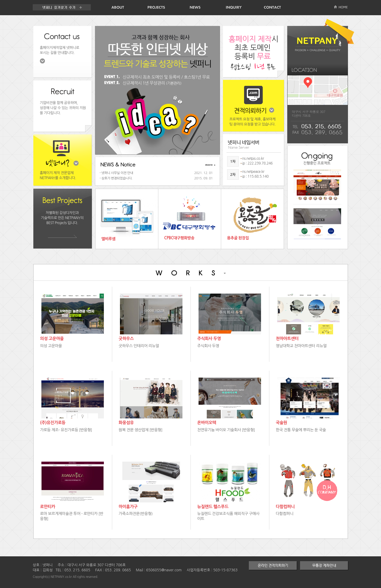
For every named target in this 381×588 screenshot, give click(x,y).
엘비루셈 (108, 239)
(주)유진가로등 (53, 423)
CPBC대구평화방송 (179, 238)
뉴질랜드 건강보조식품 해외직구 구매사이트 (228, 516)
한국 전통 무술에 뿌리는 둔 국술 (301, 430)
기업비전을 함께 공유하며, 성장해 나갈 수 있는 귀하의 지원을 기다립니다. (63, 108)
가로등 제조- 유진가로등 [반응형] (66, 430)
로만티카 (48, 507)
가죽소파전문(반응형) (136, 514)
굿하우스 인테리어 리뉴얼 (139, 346)
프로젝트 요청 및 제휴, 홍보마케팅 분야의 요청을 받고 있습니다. (253, 122)
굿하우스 (126, 339)
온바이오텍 (207, 423)
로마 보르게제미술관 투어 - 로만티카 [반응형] (72, 516)
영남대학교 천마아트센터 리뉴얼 (301, 346)
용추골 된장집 (238, 238)
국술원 (282, 423)
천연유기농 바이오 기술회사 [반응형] (226, 430)
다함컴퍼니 (285, 507)
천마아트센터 (287, 339)
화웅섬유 (126, 423)
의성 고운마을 (52, 339)
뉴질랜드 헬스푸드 (213, 507)
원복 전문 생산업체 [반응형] (141, 430)
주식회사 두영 (209, 339)
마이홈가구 (128, 507)
